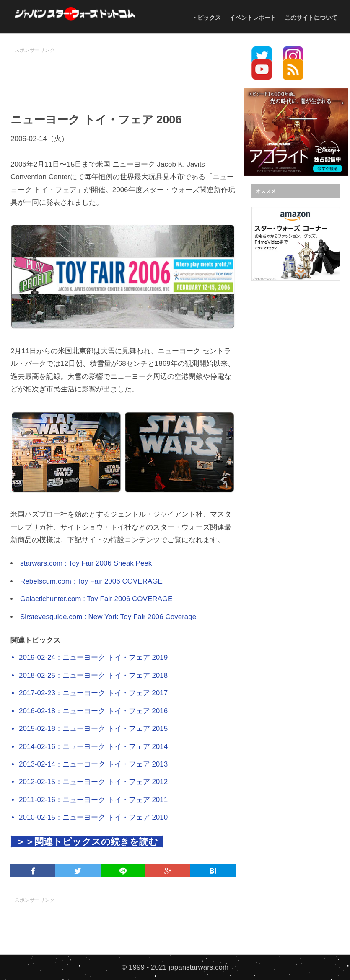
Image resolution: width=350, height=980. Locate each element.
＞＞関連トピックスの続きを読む (87, 842)
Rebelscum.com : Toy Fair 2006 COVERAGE (91, 581)
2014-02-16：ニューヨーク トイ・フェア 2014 (93, 747)
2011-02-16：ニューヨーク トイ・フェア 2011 (93, 800)
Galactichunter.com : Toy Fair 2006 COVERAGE (96, 599)
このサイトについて (311, 18)
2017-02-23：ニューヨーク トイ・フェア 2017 (93, 693)
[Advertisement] (163, 76)
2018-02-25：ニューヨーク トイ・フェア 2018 (93, 675)
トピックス (206, 18)
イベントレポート (253, 18)
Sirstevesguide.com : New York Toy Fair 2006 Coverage (108, 617)
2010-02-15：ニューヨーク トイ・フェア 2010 (93, 817)
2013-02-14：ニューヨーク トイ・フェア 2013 (93, 764)
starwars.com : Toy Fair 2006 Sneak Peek (86, 563)
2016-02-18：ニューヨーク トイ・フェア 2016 (93, 711)
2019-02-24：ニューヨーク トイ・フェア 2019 (93, 657)
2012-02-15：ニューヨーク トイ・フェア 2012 (93, 782)
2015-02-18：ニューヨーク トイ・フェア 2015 (93, 729)
